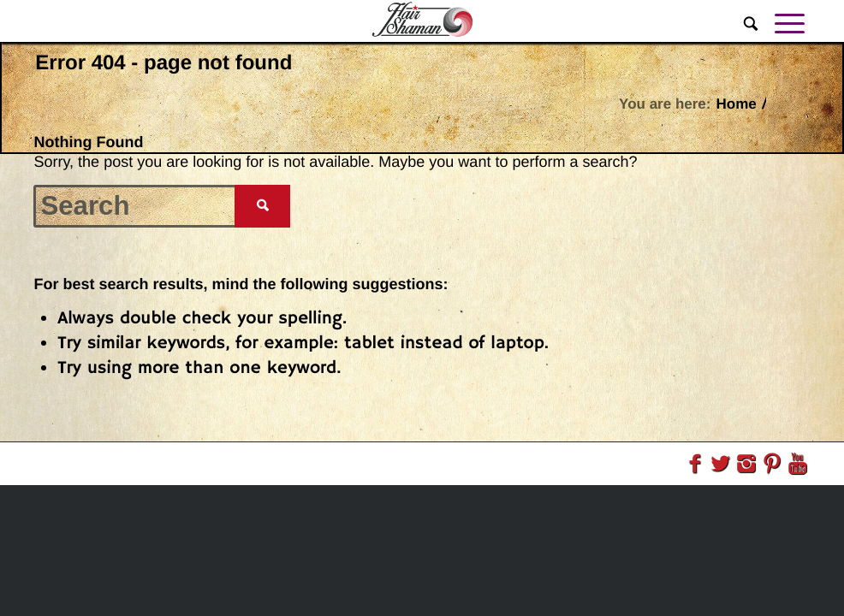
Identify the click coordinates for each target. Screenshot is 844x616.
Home (736, 104)
